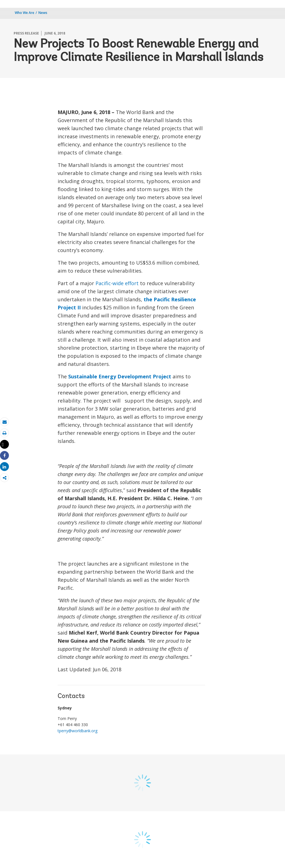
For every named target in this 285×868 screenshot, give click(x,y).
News (43, 13)
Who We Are (24, 13)
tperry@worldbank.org (78, 731)
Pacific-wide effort (117, 283)
